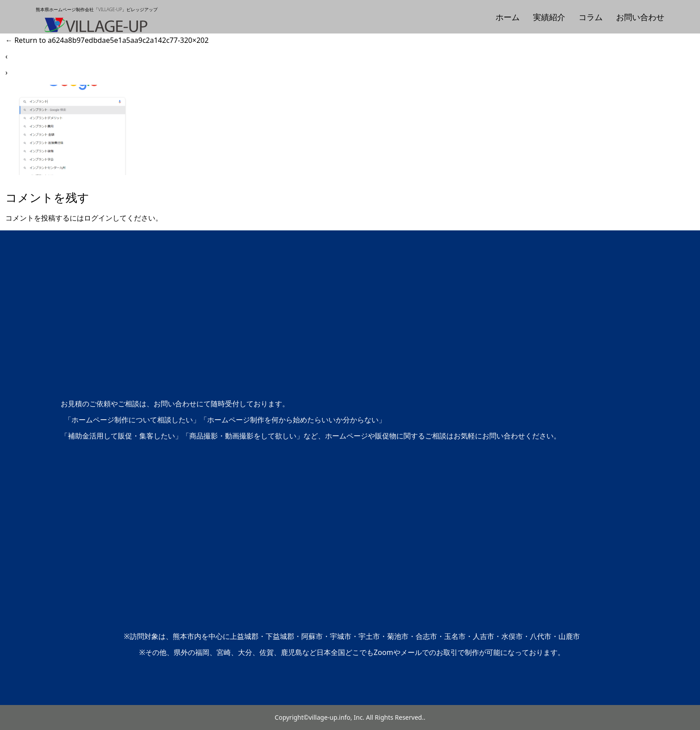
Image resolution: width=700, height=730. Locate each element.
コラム (591, 17)
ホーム (508, 17)
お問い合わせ (640, 17)
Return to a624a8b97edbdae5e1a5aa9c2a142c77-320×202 (107, 40)
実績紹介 (549, 17)
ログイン (98, 218)
